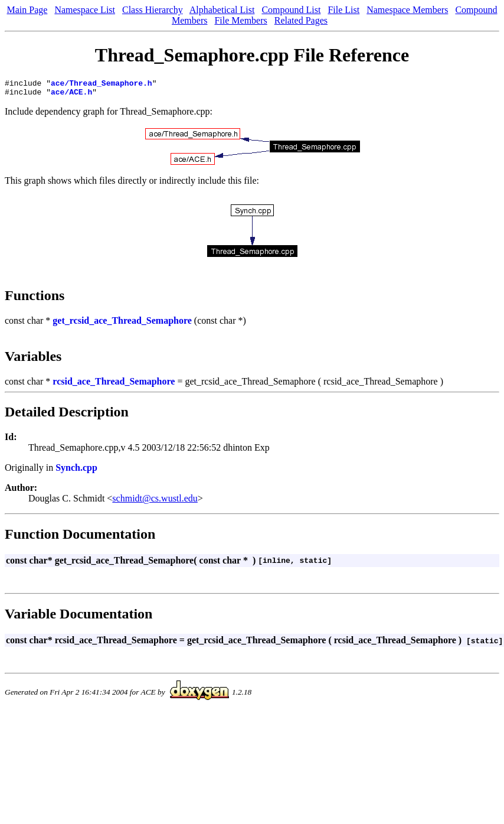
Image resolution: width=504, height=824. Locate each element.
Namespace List (85, 10)
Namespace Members (407, 10)
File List (343, 10)
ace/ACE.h (71, 95)
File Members (240, 20)
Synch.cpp (76, 471)
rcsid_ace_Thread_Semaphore (114, 385)
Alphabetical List (222, 10)
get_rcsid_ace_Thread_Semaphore (122, 324)
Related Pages (301, 20)
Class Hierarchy (153, 10)
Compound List (291, 10)
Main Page (27, 10)
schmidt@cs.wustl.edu (155, 502)
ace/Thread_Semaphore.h (102, 84)
